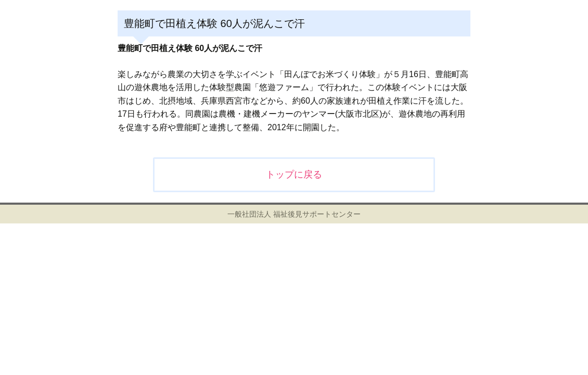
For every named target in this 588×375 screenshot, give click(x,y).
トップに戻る (294, 174)
